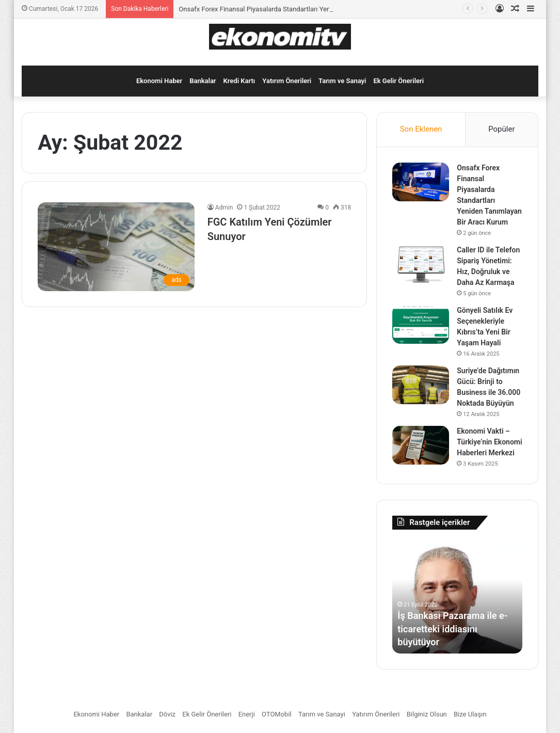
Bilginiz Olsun (427, 714)
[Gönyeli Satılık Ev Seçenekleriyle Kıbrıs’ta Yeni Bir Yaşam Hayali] (421, 324)
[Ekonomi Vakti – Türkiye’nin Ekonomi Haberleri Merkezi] (421, 445)
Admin (224, 208)
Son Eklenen (421, 129)
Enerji (247, 714)
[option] (457, 597)
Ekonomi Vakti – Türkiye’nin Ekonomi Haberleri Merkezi (489, 442)
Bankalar (203, 81)
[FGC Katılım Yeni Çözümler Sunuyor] (116, 246)
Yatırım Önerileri (287, 81)
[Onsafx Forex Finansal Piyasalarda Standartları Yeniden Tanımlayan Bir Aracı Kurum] (421, 182)
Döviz (167, 714)
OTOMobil (277, 714)
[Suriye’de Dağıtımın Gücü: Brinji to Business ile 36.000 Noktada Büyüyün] (421, 385)
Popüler (501, 129)
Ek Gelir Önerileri (398, 81)
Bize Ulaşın (470, 714)
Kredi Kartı (239, 81)
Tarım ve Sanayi (342, 81)
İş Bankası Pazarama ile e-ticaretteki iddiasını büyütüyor (452, 628)
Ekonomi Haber (159, 81)
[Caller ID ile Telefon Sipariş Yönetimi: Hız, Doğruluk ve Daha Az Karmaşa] (421, 264)
